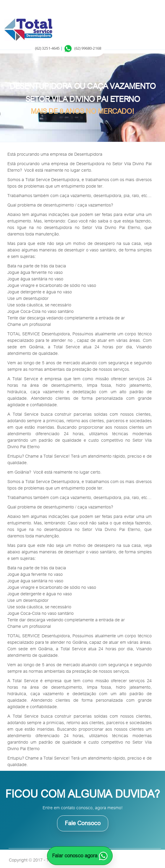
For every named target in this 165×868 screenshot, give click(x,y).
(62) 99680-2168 (88, 48)
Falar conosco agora (80, 856)
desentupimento (59, 205)
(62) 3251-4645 (47, 48)
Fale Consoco (83, 823)
